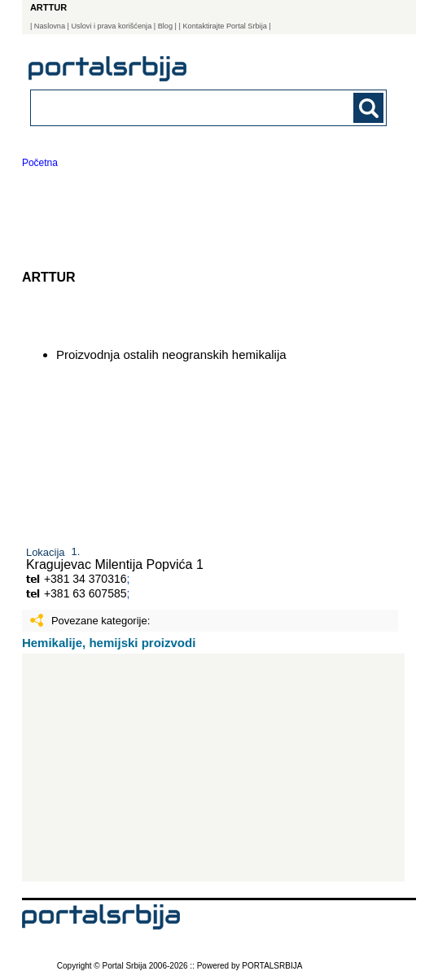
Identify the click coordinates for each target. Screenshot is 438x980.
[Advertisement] (213, 768)
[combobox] (175, 107)
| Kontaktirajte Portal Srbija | (225, 26)
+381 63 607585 (85, 593)
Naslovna (50, 26)
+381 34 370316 (85, 579)
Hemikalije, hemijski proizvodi (109, 643)
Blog (165, 26)
